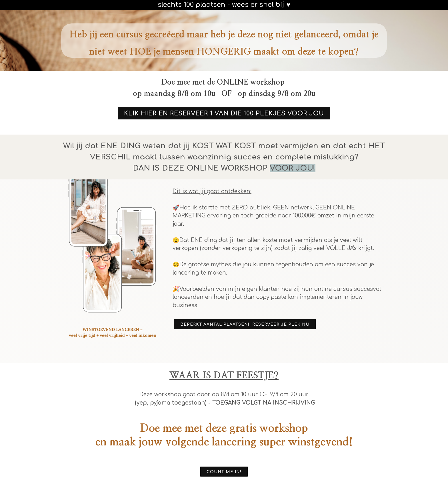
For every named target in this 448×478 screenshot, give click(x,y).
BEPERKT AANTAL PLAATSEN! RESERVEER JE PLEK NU (245, 324)
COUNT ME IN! (224, 472)
